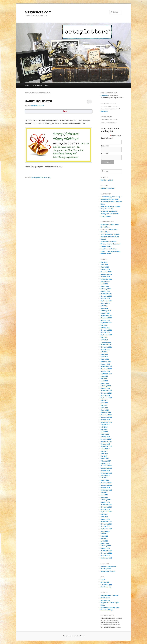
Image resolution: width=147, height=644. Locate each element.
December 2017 (106, 439)
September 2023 (106, 323)
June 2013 (104, 536)
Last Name (105, 154)
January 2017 (105, 463)
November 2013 (106, 524)
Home (27, 85)
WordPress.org (106, 587)
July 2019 (104, 400)
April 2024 (104, 308)
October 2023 (105, 320)
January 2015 (105, 502)
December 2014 (106, 505)
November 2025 (106, 274)
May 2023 (104, 325)
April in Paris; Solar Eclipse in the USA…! (110, 237)
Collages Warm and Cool (109, 199)
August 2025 (105, 281)
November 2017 (106, 442)
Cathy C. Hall (105, 600)
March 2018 (105, 434)
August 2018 (105, 425)
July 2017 (104, 451)
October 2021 (105, 349)
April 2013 (104, 541)
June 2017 (104, 454)
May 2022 (104, 337)
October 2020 (105, 371)
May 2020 (104, 378)
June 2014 (104, 517)
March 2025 (105, 286)
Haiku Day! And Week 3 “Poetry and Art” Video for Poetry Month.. (110, 214)
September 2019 (106, 398)
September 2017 (106, 446)
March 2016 (105, 480)
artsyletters (105, 225)
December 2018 (106, 415)
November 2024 (106, 296)
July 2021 (104, 352)
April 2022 (104, 340)
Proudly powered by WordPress (73, 636)
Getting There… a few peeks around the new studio (111, 244)
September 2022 (106, 335)
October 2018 (105, 420)
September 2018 (106, 422)
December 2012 (106, 551)
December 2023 (106, 315)
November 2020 (106, 369)
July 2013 (104, 534)
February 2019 (106, 412)
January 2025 (105, 291)
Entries (105, 582)
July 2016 (104, 478)
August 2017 (105, 449)
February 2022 (106, 342)
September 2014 (106, 512)
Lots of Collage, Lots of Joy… (111, 197)
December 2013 (106, 522)
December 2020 (106, 366)
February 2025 (106, 289)
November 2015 (106, 485)
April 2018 (104, 432)
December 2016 (106, 466)
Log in (103, 580)
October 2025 (105, 277)
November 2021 (106, 347)
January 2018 (105, 437)
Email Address (107, 138)
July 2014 (104, 514)
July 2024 (104, 306)
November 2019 (106, 393)
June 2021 (104, 354)
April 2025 (104, 284)
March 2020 (105, 383)
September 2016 (106, 473)
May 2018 (104, 429)
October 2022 (105, 332)
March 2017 (105, 458)
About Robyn (37, 85)
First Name (105, 146)
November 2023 (106, 318)
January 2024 (105, 313)
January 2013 (105, 548)
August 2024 (105, 303)
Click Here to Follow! (107, 188)
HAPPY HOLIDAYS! (38, 101)
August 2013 (105, 531)
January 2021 (105, 364)
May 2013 (104, 539)
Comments (106, 585)
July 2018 (104, 427)
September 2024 (106, 301)
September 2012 (106, 558)
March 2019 (105, 410)
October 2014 (105, 509)
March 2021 (105, 359)
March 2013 (105, 543)
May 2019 (104, 405)
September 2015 (106, 490)
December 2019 (106, 391)
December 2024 (106, 294)
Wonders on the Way (108, 571)
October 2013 (105, 526)
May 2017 (104, 456)
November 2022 (106, 330)
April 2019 (104, 408)
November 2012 (106, 553)
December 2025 (106, 272)
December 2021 (106, 345)
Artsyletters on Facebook (110, 595)
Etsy (47, 85)
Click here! (104, 95)
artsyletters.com (38, 12)
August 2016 (105, 475)
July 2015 (104, 492)
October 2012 (105, 555)
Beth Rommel (105, 598)
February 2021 (106, 361)
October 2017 (105, 444)
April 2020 (104, 381)
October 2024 (105, 298)
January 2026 (105, 269)
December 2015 (106, 483)
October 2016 (105, 471)
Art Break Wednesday (108, 566)
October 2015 (105, 488)
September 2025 (106, 279)
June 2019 (104, 403)
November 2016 (106, 468)
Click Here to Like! (107, 180)
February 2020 (106, 386)
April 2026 (104, 264)
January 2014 (105, 519)
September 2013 (106, 529)
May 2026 (104, 262)
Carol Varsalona (106, 234)
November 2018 (106, 417)
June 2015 (104, 495)
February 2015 (106, 500)
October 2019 (105, 395)
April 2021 (104, 357)
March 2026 (105, 267)
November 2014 (106, 507)
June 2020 (104, 376)
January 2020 (105, 388)
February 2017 (106, 461)
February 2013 (106, 546)
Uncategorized (36, 178)
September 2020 (106, 374)
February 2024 (106, 311)
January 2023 (105, 328)
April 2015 (104, 497)
